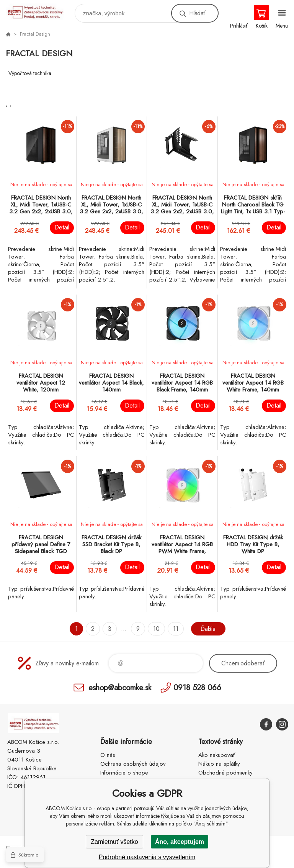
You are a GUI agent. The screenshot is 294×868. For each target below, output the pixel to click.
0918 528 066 (197, 687)
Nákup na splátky (219, 764)
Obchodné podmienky (225, 773)
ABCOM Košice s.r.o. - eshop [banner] (40, 11)
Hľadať (197, 13)
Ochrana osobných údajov (133, 764)
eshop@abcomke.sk (120, 687)
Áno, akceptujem (180, 842)
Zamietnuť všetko (114, 842)
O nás (108, 755)
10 (156, 629)
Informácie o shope (124, 773)
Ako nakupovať (217, 755)
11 (176, 629)
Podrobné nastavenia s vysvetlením (147, 857)
